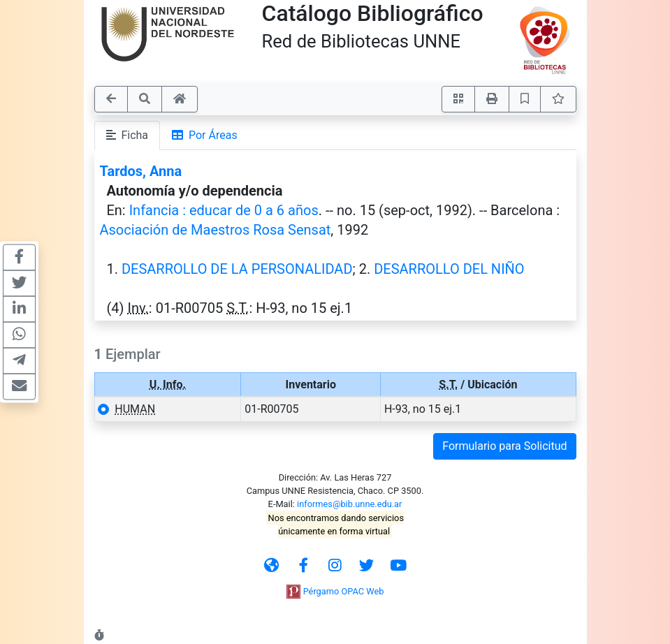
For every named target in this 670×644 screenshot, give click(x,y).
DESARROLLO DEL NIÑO (449, 269)
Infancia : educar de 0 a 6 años (224, 210)
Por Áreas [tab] (205, 135)
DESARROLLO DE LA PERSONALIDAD (237, 269)
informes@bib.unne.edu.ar (349, 504)
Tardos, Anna (141, 171)
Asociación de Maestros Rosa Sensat (216, 230)
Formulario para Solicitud (504, 446)
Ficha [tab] (128, 135)
